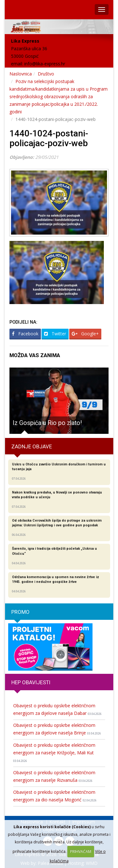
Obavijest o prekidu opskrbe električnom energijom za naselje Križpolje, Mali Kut (54, 752)
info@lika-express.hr (45, 64)
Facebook (25, 334)
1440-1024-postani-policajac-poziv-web (49, 138)
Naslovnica (21, 74)
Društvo (46, 74)
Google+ (85, 334)
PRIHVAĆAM (81, 851)
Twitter (55, 334)
